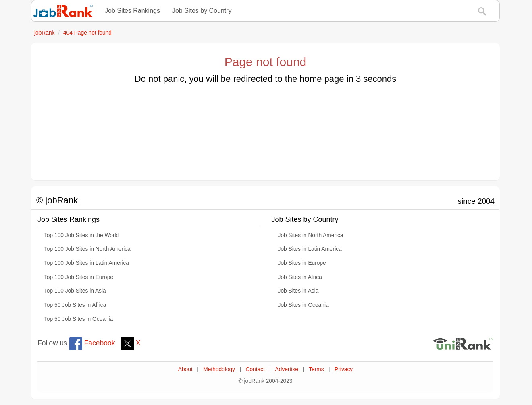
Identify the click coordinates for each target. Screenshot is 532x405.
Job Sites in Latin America (310, 249)
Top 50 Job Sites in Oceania (78, 319)
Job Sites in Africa (300, 277)
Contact (255, 369)
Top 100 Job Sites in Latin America (86, 263)
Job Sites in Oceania (303, 305)
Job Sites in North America (311, 235)
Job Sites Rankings (132, 11)
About (185, 369)
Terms (316, 369)
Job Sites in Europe (302, 263)
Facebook (92, 343)
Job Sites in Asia (298, 291)
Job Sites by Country (202, 11)
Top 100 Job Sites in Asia (75, 291)
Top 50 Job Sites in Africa (75, 305)
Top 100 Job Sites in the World (81, 235)
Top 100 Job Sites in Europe (79, 277)
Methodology (219, 369)
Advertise (287, 369)
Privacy (344, 369)
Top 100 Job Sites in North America (87, 249)
